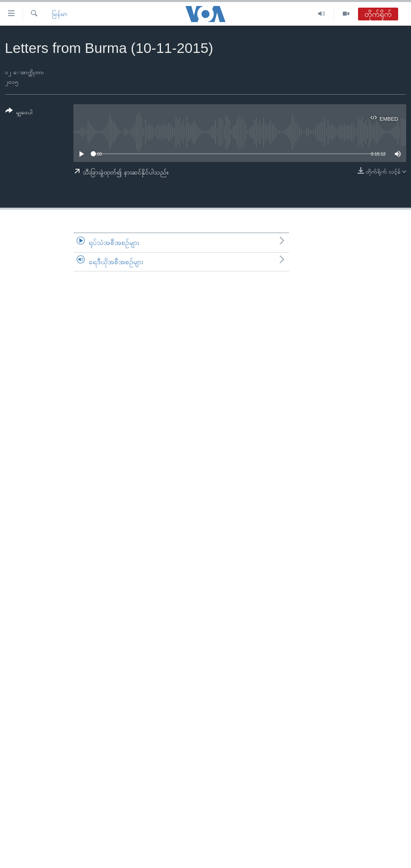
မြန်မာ (60, 14)
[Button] (19, 113)
